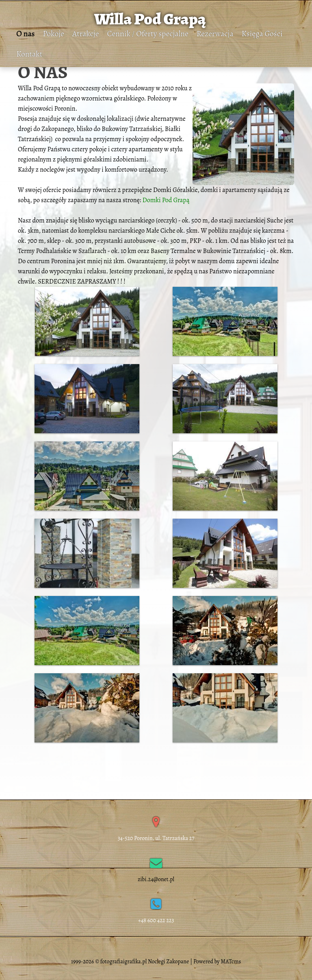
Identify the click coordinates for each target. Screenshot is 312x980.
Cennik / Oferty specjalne (148, 34)
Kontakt (29, 54)
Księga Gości (262, 34)
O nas (25, 34)
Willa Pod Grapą (150, 19)
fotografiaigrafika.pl (123, 961)
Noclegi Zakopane (169, 961)
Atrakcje (86, 34)
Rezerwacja (215, 34)
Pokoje (53, 34)
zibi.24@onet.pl (156, 879)
